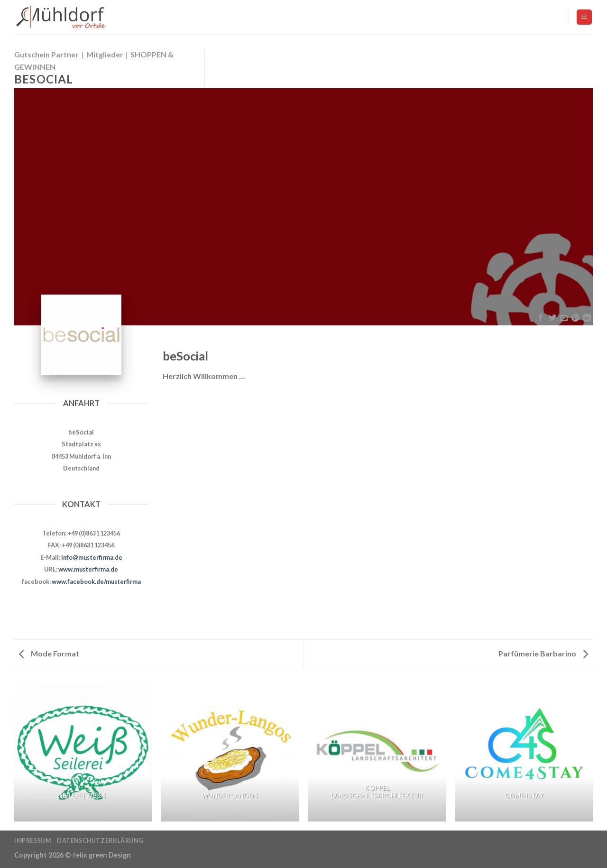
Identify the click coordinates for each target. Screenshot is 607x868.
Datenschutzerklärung (100, 841)
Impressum (33, 841)
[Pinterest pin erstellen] (575, 318)
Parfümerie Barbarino (543, 653)
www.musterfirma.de (88, 569)
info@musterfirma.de (92, 557)
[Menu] (584, 17)
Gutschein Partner (46, 54)
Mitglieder (105, 54)
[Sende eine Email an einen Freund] (564, 318)
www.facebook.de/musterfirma (96, 582)
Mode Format (49, 653)
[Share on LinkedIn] (587, 318)
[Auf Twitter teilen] (552, 318)
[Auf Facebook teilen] (541, 318)
